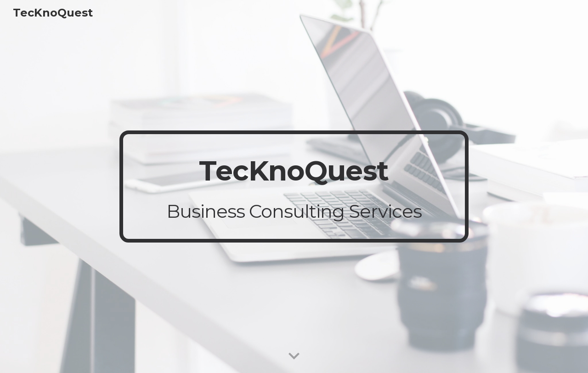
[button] (294, 356)
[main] (294, 186)
